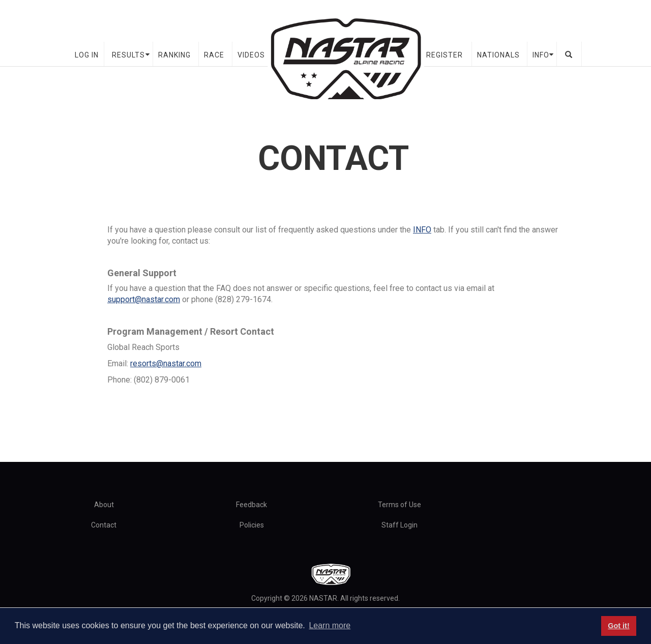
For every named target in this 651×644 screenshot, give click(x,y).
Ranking (174, 55)
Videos (251, 55)
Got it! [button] (618, 626)
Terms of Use (400, 505)
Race (214, 55)
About (104, 505)
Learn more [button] (330, 625)
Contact (104, 525)
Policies (252, 525)
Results (128, 55)
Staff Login (400, 525)
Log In (87, 55)
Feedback (251, 505)
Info (541, 55)
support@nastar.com (144, 299)
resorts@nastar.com (166, 363)
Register (445, 55)
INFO (422, 230)
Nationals (498, 55)
